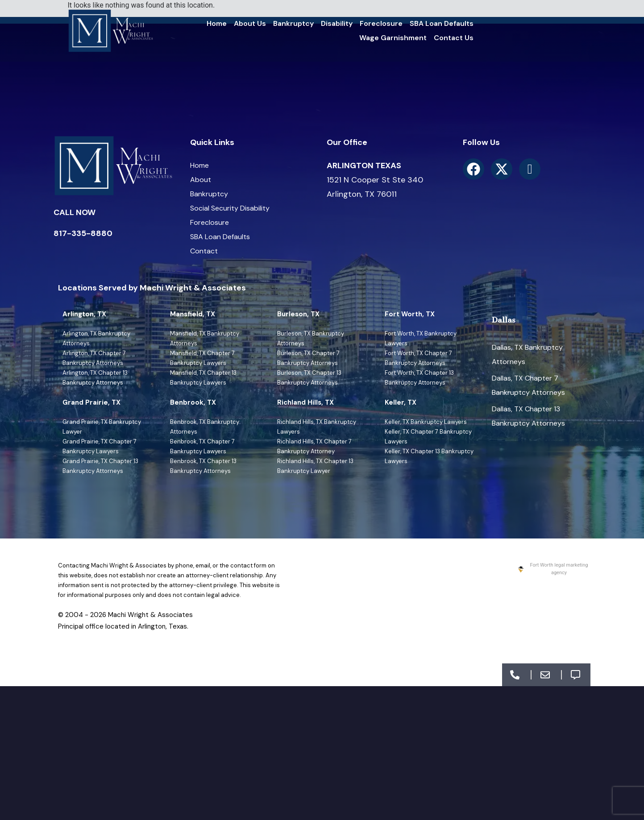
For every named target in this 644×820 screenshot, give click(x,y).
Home (217, 23)
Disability (337, 23)
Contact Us (454, 38)
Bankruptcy (293, 23)
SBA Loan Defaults (442, 23)
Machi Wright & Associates (150, 615)
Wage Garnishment (393, 38)
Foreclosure (381, 23)
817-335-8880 (83, 233)
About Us (250, 23)
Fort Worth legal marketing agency (553, 569)
